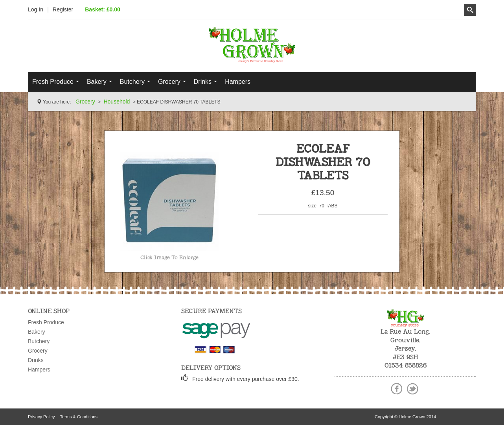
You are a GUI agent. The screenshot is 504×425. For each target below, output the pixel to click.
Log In (36, 9)
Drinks (207, 84)
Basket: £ (103, 9)
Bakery (101, 84)
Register (63, 9)
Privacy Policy (41, 417)
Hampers (238, 82)
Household (117, 102)
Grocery (174, 84)
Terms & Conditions (79, 417)
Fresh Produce (57, 84)
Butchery (137, 84)
